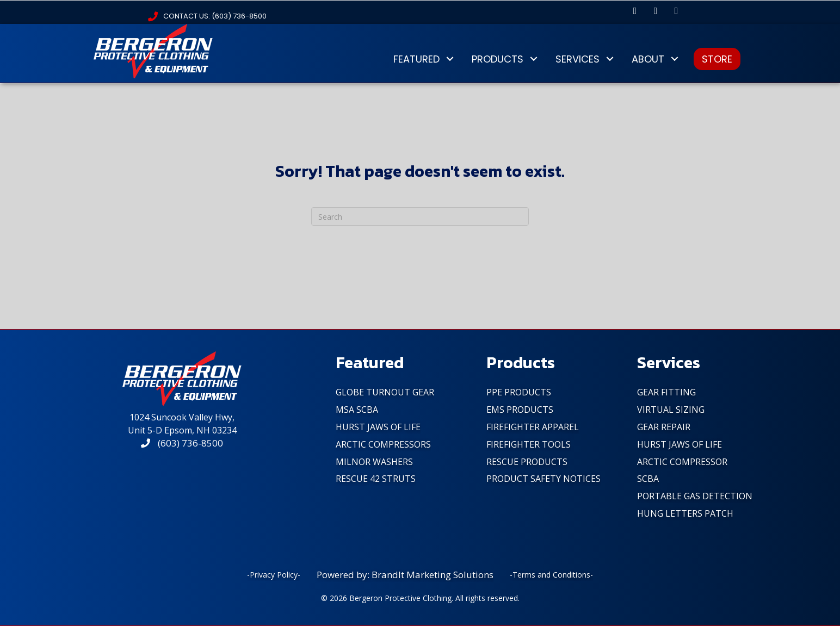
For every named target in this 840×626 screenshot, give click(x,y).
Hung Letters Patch (685, 513)
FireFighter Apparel (533, 427)
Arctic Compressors (383, 444)
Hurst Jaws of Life (378, 427)
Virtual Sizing (671, 410)
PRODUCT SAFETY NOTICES (543, 479)
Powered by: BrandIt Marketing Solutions (405, 575)
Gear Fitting (666, 392)
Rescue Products (527, 462)
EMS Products (520, 410)
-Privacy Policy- (274, 575)
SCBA (648, 479)
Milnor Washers (374, 462)
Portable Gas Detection (695, 496)
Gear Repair (664, 427)
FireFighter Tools (529, 444)
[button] (635, 11)
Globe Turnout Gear (385, 392)
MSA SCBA (357, 410)
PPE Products (519, 392)
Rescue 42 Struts (376, 479)
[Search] (420, 216)
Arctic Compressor (682, 462)
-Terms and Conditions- (551, 575)
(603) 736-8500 (182, 443)
